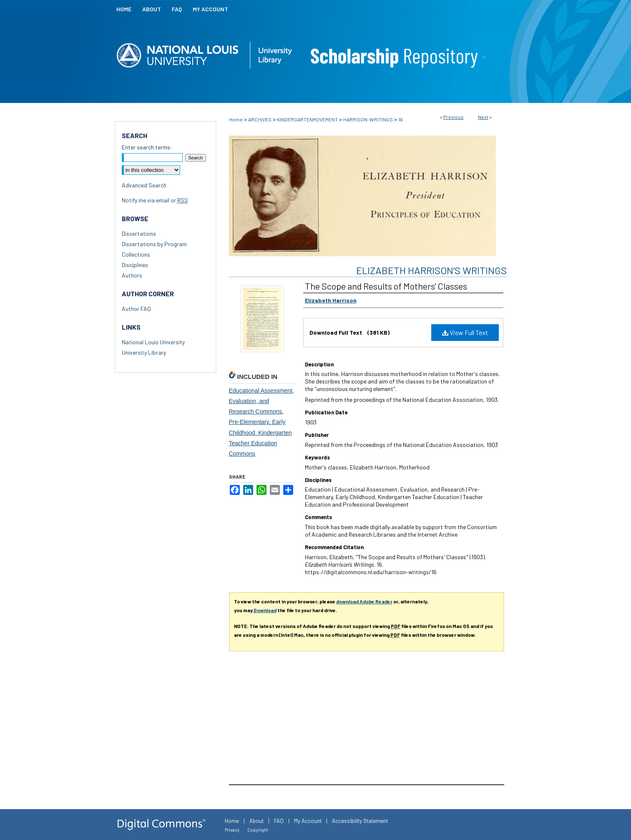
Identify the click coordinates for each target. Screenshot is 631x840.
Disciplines (135, 265)
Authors (132, 275)
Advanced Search (144, 185)
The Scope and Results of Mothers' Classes (386, 286)
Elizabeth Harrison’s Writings (431, 270)
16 (401, 119)
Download (265, 610)
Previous (454, 117)
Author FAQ (136, 309)
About (256, 821)
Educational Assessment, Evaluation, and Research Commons (261, 401)
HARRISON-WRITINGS (368, 119)
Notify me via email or (155, 200)
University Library (144, 352)
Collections (136, 254)
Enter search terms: (147, 147)
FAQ (279, 821)
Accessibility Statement (360, 821)
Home (236, 119)
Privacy (232, 830)
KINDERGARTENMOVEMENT (307, 119)
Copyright (258, 830)
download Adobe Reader (364, 601)
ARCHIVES (260, 119)
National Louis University (153, 342)
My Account (308, 821)
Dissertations (139, 233)
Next (483, 117)
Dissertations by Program (154, 244)
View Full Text (465, 332)
